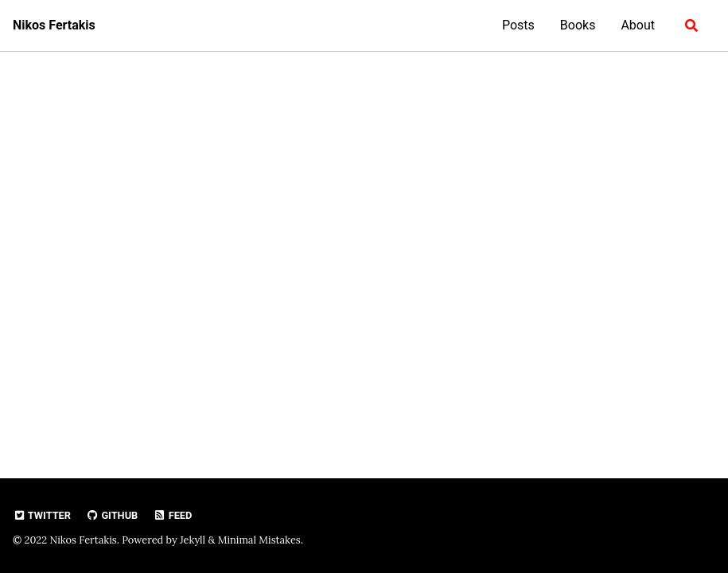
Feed (172, 515)
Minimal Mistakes (259, 540)
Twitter (42, 515)
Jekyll (193, 540)
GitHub (112, 515)
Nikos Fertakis (54, 25)
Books (578, 25)
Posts (518, 25)
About (638, 25)
